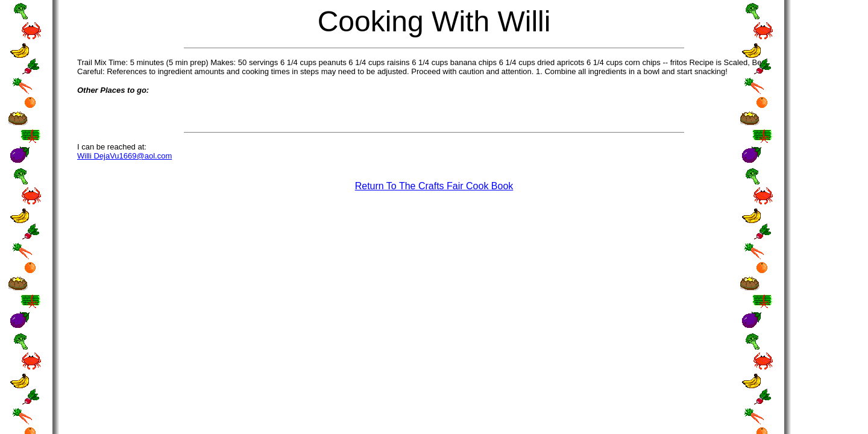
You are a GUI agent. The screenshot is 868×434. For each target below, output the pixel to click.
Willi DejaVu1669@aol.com (124, 156)
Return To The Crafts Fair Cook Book (434, 186)
